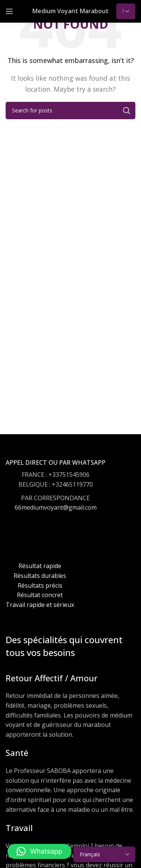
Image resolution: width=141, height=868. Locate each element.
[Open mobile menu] (9, 11)
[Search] (70, 111)
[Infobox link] (55, 492)
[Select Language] (126, 11)
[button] (39, 851)
